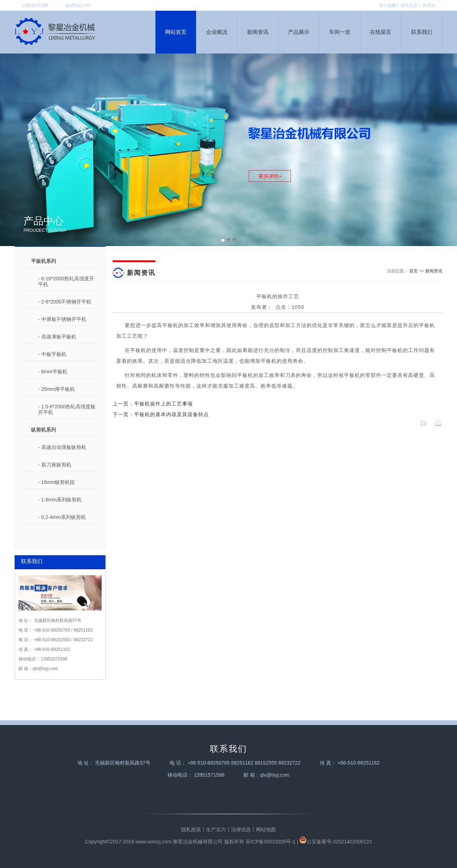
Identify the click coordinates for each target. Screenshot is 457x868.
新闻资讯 (434, 271)
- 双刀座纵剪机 (55, 465)
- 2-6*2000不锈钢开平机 (65, 302)
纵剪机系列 (43, 430)
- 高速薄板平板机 (57, 337)
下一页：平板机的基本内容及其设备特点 (161, 414)
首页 (414, 271)
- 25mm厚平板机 (57, 389)
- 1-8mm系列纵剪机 (60, 500)
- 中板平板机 (52, 354)
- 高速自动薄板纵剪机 (62, 447)
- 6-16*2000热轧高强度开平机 (66, 281)
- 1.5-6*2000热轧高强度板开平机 (67, 409)
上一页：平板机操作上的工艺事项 (153, 404)
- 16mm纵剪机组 (57, 482)
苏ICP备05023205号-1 (271, 842)
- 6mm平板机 (53, 372)
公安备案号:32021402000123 (336, 842)
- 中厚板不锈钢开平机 (62, 319)
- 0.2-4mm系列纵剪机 (62, 517)
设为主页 (409, 5)
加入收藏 (387, 5)
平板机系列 (43, 261)
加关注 (429, 5)
